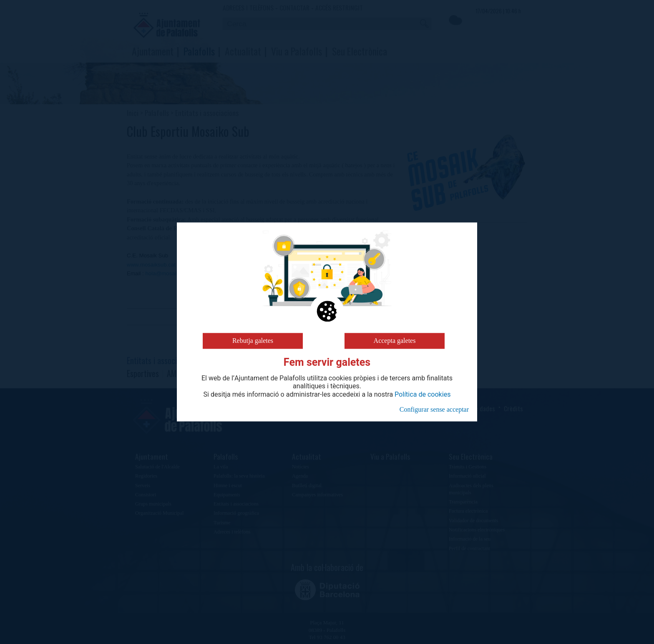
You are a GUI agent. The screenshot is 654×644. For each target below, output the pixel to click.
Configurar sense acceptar (434, 409)
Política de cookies (423, 395)
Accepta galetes (395, 341)
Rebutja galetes (253, 341)
